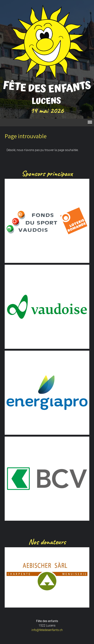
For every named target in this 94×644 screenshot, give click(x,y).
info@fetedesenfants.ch (47, 630)
